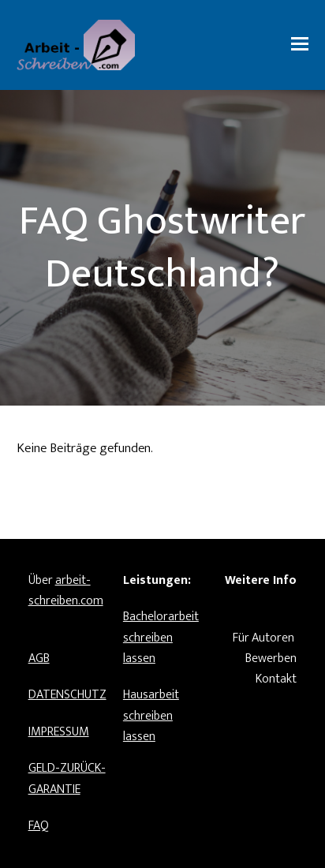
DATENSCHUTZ (67, 695)
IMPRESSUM (59, 732)
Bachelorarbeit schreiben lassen (161, 638)
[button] (300, 45)
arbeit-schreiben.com (66, 591)
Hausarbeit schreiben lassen (151, 716)
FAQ (39, 826)
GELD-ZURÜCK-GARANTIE (67, 778)
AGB (39, 658)
